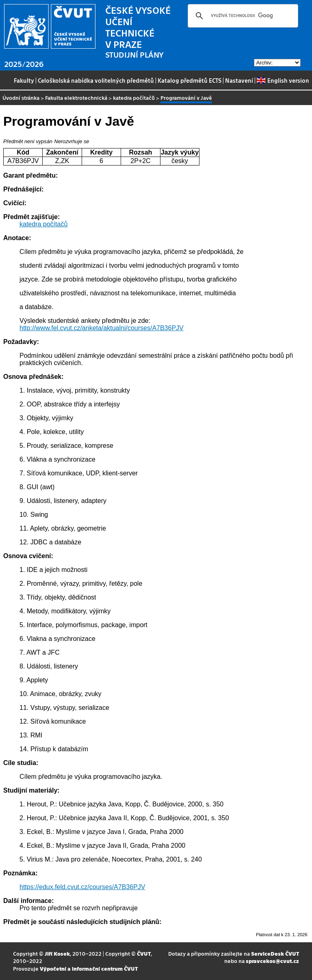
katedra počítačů (134, 98)
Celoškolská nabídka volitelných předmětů (96, 80)
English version (283, 80)
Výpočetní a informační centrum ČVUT (89, 968)
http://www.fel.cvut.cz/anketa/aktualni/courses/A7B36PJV (102, 328)
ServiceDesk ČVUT (275, 953)
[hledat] (242, 16)
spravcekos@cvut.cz (272, 961)
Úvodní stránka (21, 98)
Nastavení (239, 80)
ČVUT (144, 953)
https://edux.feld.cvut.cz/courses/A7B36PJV (82, 887)
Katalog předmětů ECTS (190, 80)
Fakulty (24, 80)
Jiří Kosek (57, 953)
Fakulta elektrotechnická (76, 98)
